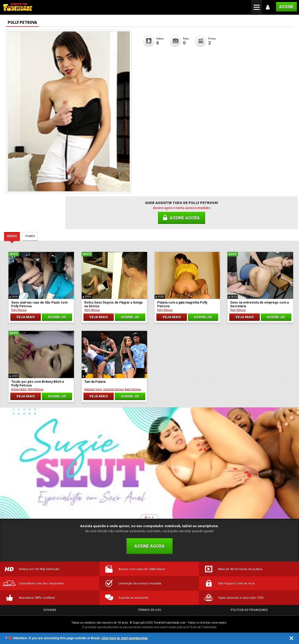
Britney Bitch (19, 389)
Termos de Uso (149, 610)
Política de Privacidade (249, 610)
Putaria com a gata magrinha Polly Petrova (182, 304)
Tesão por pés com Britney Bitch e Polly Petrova (38, 384)
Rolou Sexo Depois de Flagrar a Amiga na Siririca (113, 304)
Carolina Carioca (113, 389)
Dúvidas (50, 610)
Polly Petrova (19, 310)
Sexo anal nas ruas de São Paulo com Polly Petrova (39, 304)
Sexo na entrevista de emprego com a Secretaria (259, 304)
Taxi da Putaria (95, 382)
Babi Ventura (133, 389)
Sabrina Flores (93, 389)
